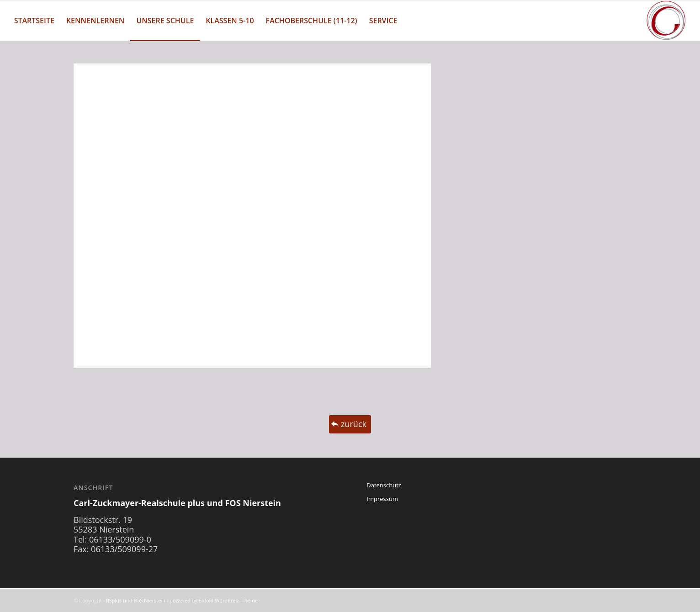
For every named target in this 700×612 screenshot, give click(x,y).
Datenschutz (384, 485)
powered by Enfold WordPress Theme (214, 600)
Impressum (382, 499)
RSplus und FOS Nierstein (136, 600)
